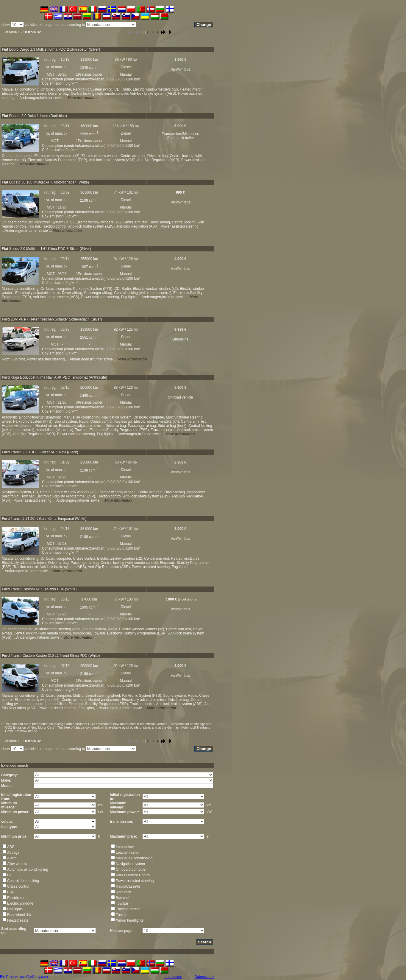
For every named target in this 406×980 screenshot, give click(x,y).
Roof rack (123, 892)
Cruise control (18, 886)
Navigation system (130, 864)
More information (82, 98)
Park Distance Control (133, 875)
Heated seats (18, 920)
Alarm (12, 858)
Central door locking (23, 881)
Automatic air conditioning (28, 869)
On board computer (131, 869)
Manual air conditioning (134, 858)
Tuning (121, 915)
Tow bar (122, 903)
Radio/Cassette (128, 886)
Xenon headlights (130, 920)
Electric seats (18, 898)
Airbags (13, 853)
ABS (11, 847)
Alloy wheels (17, 864)
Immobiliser (125, 847)
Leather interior (128, 853)
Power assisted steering (135, 881)
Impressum (173, 977)
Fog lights (15, 909)
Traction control (128, 909)
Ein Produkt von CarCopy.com (24, 977)
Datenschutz (204, 977)
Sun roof (122, 898)
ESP (11, 892)
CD (10, 875)
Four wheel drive (20, 915)
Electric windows (20, 903)
